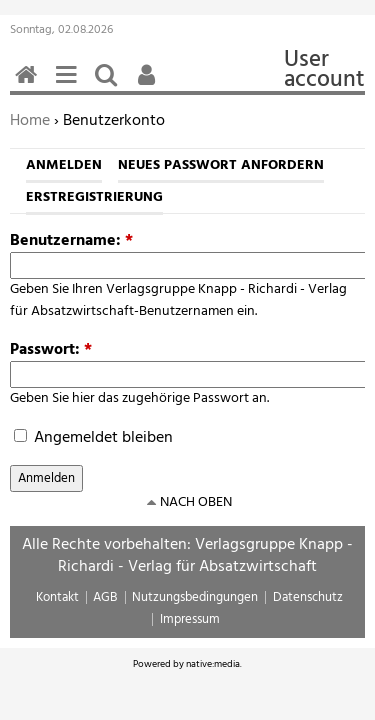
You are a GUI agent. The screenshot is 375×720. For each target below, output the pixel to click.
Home (30, 121)
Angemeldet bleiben (93, 438)
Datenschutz (308, 597)
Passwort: (51, 350)
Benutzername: (71, 241)
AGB (105, 597)
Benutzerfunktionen (150, 85)
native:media (213, 664)
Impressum (190, 619)
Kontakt (57, 597)
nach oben (196, 502)
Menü (70, 85)
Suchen (110, 85)
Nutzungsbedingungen (195, 597)
